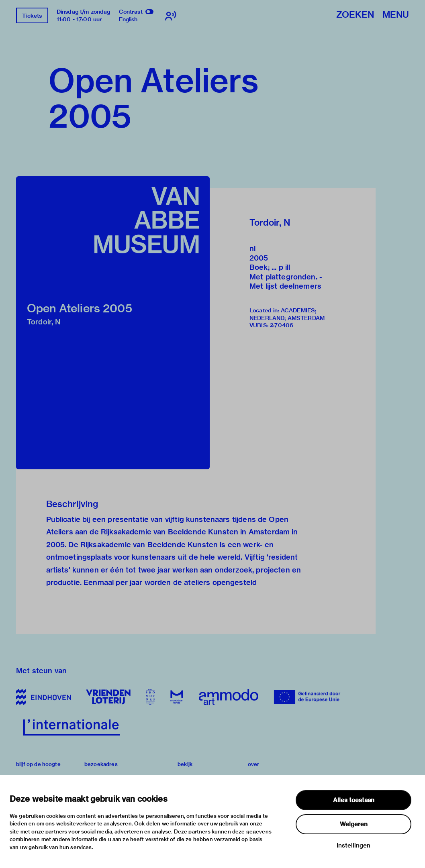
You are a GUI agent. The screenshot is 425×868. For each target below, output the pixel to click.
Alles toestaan (354, 800)
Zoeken (355, 15)
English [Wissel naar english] (128, 19)
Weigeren (354, 824)
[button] (113, 323)
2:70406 (282, 325)
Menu (396, 15)
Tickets (32, 16)
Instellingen (353, 846)
